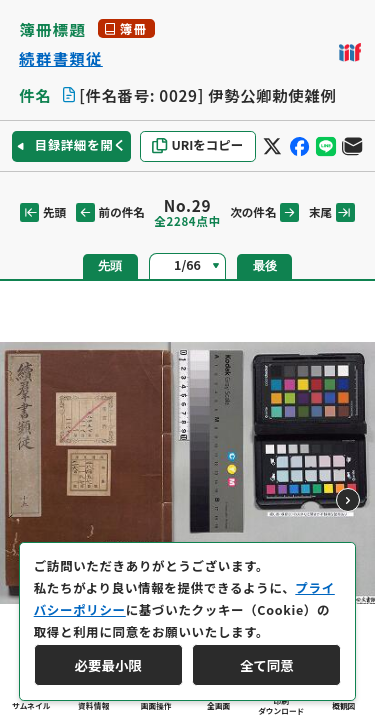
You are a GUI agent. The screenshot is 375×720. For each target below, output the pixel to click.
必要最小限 (108, 665)
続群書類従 (61, 58)
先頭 (43, 212)
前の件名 (110, 212)
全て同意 (267, 665)
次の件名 (264, 212)
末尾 (332, 212)
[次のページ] (348, 500)
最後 (265, 266)
